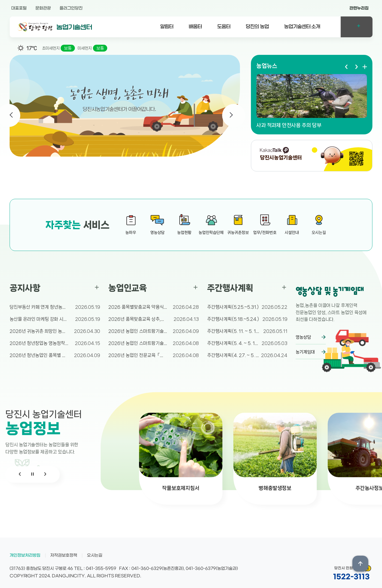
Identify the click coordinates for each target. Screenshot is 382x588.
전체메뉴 (356, 27)
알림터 (167, 27)
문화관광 (43, 8)
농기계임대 (305, 352)
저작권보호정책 (64, 555)
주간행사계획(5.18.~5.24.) (233, 319)
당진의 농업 (257, 27)
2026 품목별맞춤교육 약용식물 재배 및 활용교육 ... (138, 307)
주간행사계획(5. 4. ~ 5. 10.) (233, 343)
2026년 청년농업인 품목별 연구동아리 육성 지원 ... (39, 355)
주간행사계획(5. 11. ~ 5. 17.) (233, 331)
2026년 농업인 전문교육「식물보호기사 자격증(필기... (138, 355)
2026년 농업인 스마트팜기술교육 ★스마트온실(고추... (138, 343)
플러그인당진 (71, 8)
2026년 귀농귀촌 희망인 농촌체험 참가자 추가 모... (39, 331)
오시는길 (95, 555)
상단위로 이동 (360, 564)
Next (234, 115)
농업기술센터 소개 (302, 27)
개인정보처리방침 (25, 555)
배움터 (195, 27)
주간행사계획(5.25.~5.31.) (233, 307)
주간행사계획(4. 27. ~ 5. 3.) (233, 355)
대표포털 (19, 8)
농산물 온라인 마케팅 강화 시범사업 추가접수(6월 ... (39, 319)
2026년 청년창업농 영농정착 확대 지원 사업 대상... (39, 343)
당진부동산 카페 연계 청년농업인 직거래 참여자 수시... (39, 307)
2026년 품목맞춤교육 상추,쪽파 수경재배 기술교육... (138, 319)
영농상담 (303, 337)
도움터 (224, 27)
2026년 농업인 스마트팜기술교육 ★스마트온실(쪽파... (138, 331)
